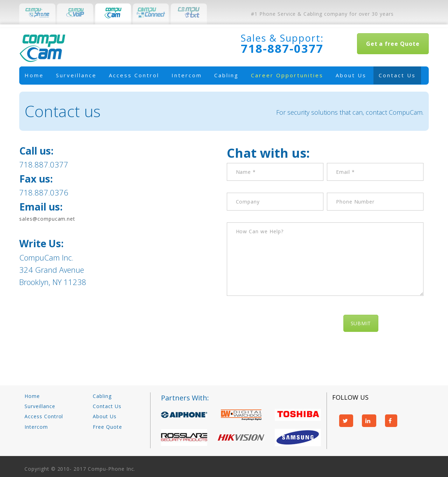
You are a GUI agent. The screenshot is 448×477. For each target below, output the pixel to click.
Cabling (226, 75)
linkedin (369, 421)
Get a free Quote (393, 44)
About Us (351, 75)
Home (34, 75)
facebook (391, 421)
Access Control (134, 75)
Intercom (187, 75)
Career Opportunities (287, 75)
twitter (346, 421)
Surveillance (76, 75)
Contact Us (397, 75)
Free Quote (107, 427)
